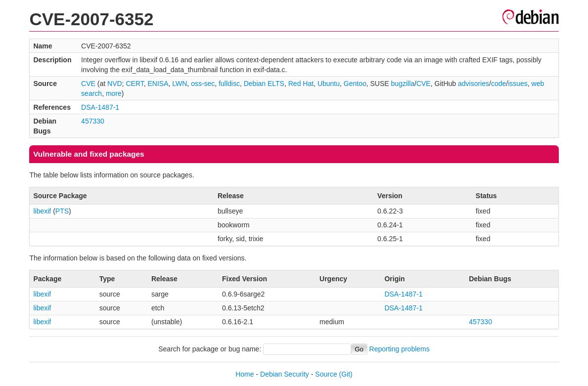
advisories (474, 84)
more (114, 93)
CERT (135, 84)
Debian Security (285, 374)
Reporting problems (400, 349)
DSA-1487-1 (100, 107)
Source (326, 374)
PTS (62, 211)
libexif (42, 211)
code (498, 84)
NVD (115, 84)
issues (518, 84)
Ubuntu (329, 84)
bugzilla (403, 84)
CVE (88, 84)
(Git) (346, 374)
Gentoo (355, 84)
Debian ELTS (264, 84)
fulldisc (229, 84)
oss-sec (203, 84)
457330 (93, 121)
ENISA (158, 84)
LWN (180, 84)
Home (245, 374)
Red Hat (301, 84)
